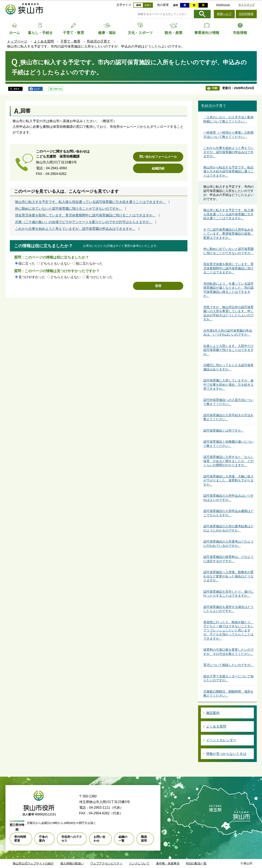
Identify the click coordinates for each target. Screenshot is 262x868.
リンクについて (139, 863)
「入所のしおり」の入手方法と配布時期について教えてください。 (228, 119)
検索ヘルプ (224, 14)
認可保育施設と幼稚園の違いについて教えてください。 (228, 444)
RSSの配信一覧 (196, 863)
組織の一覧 (123, 839)
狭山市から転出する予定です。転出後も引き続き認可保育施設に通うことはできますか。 (228, 171)
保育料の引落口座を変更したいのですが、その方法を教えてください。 (228, 652)
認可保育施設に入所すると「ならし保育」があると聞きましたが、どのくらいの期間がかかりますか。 (228, 461)
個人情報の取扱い (72, 863)
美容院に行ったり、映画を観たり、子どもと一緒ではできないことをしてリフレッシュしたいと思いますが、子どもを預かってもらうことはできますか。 (228, 630)
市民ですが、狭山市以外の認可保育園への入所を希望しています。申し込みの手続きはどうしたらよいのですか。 (228, 313)
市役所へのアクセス (72, 839)
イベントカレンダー (221, 740)
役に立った (27, 263)
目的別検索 (246, 14)
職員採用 (144, 839)
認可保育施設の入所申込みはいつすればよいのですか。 (228, 498)
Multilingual (223, 5)
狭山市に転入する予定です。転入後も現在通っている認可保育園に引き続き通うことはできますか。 (90, 202)
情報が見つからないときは (226, 754)
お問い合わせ (99, 839)
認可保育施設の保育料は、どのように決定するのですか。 (228, 559)
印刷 (215, 88)
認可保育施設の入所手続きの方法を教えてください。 (228, 417)
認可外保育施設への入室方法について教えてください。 (228, 402)
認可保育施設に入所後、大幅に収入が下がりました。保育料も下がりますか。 (228, 480)
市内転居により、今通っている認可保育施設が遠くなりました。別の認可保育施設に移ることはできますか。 (228, 290)
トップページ (17, 41)
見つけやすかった (32, 277)
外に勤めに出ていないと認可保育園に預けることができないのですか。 (69, 209)
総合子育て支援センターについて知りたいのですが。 (228, 678)
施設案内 (213, 713)
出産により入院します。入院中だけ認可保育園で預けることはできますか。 (228, 350)
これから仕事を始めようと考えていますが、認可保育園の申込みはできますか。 (75, 229)
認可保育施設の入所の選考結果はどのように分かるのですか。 (228, 528)
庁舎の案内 (43, 839)
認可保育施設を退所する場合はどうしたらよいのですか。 (228, 609)
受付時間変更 (20, 839)
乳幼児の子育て (99, 41)
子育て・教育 (70, 41)
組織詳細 (158, 168)
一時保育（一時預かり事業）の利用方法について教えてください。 (228, 135)
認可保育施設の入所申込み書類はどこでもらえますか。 (228, 513)
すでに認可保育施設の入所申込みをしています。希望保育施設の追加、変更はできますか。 (228, 234)
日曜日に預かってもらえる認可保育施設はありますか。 (228, 367)
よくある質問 (44, 41)
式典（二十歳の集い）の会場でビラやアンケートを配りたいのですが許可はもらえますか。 (84, 222)
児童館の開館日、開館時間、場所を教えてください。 (228, 694)
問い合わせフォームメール (158, 157)
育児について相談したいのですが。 (228, 665)
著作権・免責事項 (168, 863)
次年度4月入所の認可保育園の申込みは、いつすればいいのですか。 (228, 333)
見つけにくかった (99, 277)
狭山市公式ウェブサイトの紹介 (33, 863)
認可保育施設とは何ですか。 (224, 430)
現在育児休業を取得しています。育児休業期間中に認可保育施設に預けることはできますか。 (85, 215)
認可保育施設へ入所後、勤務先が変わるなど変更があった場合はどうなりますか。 (228, 576)
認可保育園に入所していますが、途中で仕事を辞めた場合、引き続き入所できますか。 (228, 384)
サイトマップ (247, 5)
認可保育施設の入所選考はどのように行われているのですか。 (228, 544)
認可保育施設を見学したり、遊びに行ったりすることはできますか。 (228, 594)
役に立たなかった (89, 263)
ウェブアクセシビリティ (106, 863)
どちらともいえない (55, 263)
